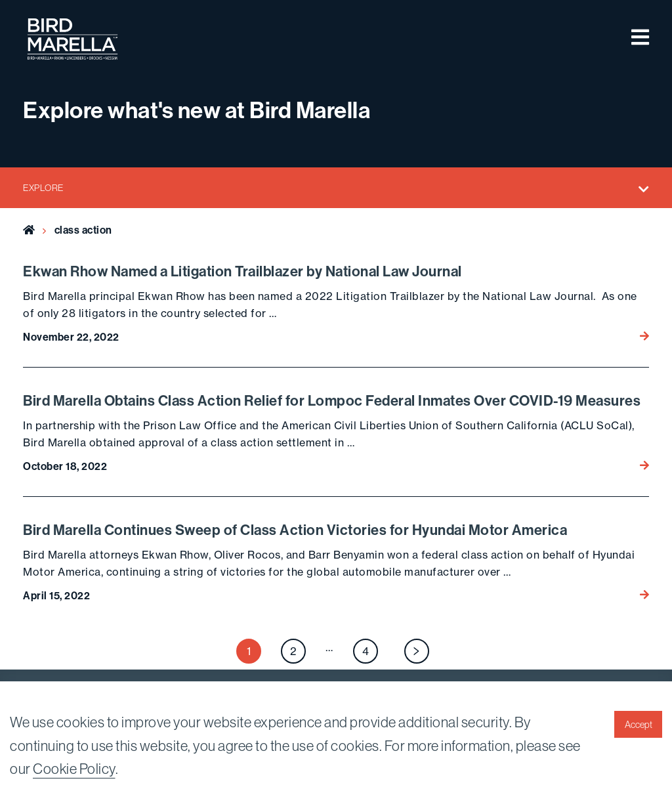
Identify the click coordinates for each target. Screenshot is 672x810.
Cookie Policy (74, 769)
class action (83, 230)
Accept (639, 725)
